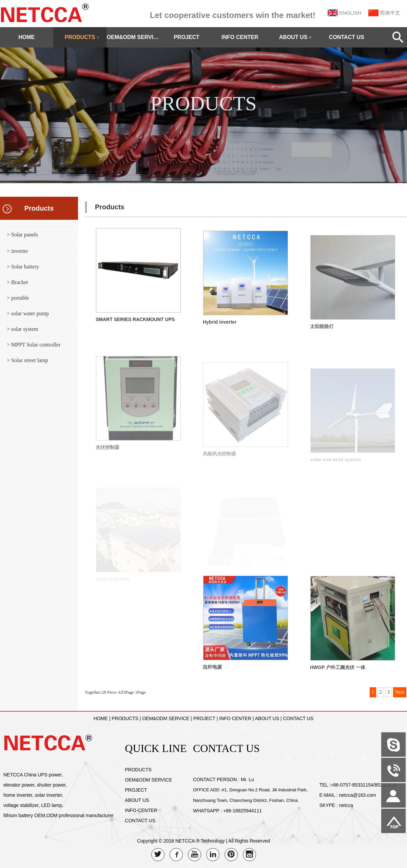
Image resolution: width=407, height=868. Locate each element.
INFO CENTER (240, 37)
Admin (10, 863)
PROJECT (187, 37)
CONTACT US (347, 37)
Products (39, 208)
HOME (26, 37)
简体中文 (390, 13)
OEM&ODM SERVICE (133, 37)
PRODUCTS (82, 37)
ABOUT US (295, 37)
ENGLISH (350, 13)
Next (400, 692)
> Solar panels (22, 235)
